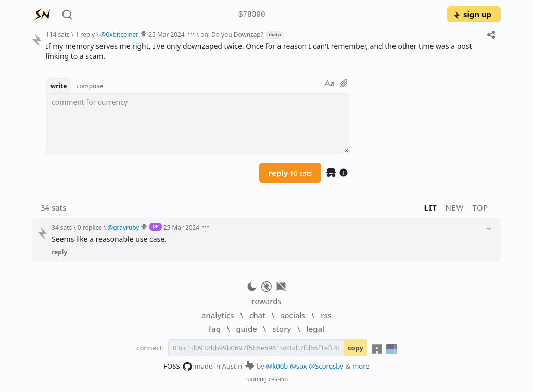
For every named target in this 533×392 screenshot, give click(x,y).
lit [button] (431, 207)
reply (290, 173)
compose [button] (90, 86)
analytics (218, 315)
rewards (266, 301)
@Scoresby (326, 366)
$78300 (252, 15)
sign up (472, 14)
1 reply (85, 34)
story (282, 329)
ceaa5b (278, 379)
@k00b (277, 366)
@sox (298, 366)
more (361, 366)
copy (356, 348)
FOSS (178, 367)
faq (215, 329)
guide (246, 329)
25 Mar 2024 (166, 34)
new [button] (455, 207)
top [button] (480, 207)
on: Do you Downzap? (232, 34)
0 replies (90, 227)
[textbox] (198, 124)
